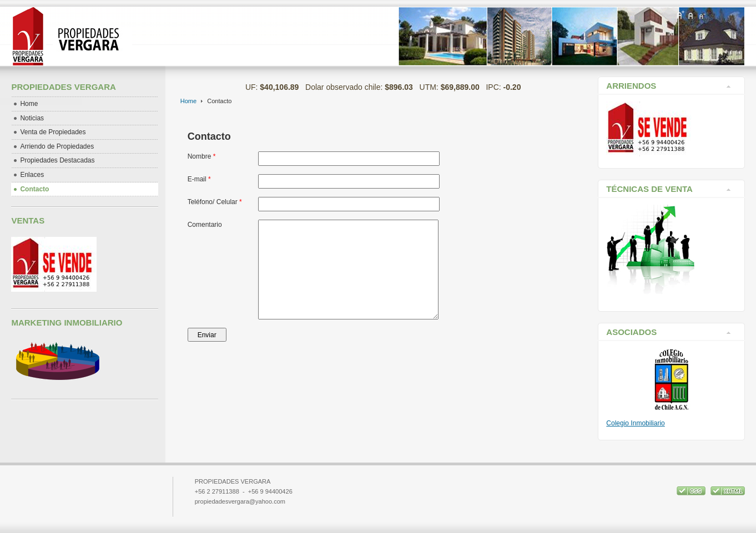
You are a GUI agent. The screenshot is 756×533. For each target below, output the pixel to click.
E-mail (199, 179)
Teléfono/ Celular (215, 202)
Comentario (205, 225)
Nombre (202, 156)
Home (188, 101)
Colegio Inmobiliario (635, 423)
